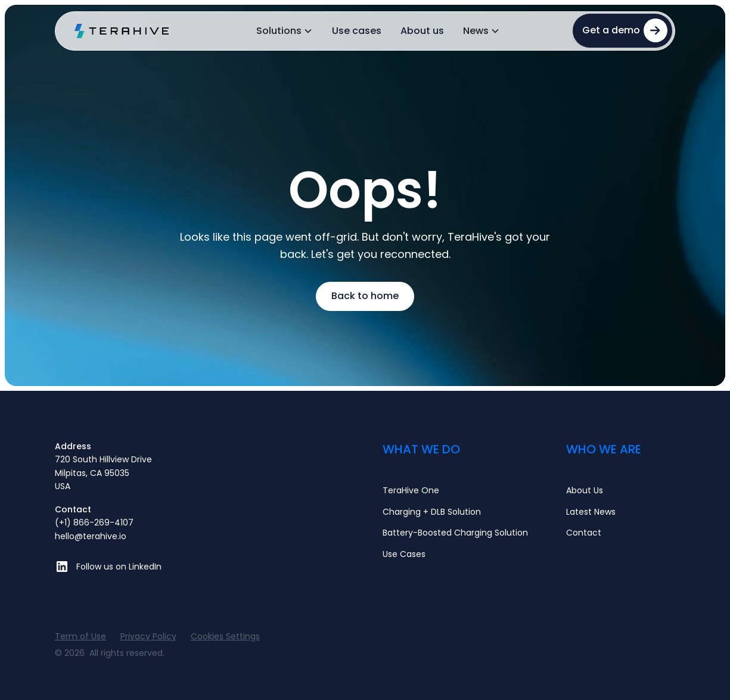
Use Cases (404, 554)
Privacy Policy (148, 636)
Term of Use (80, 636)
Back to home (365, 296)
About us (422, 31)
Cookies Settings (225, 636)
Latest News (591, 512)
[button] (285, 31)
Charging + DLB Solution (432, 512)
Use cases (357, 31)
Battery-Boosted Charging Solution (455, 533)
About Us (585, 490)
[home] (122, 31)
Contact (584, 533)
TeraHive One (411, 490)
